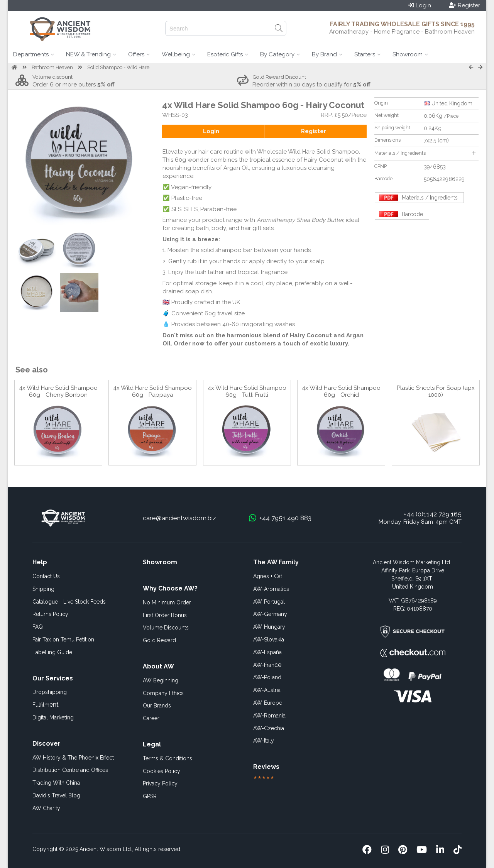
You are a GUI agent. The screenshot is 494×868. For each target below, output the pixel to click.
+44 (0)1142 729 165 (433, 514)
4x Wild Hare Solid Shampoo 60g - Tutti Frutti (247, 391)
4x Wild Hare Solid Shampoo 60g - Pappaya (152, 391)
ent (46, 705)
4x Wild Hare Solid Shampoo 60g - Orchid (341, 391)
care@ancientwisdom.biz (179, 518)
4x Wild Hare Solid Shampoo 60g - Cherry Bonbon (58, 391)
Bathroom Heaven (52, 67)
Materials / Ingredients (425, 153)
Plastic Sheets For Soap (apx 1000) (436, 391)
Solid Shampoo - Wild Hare (118, 67)
